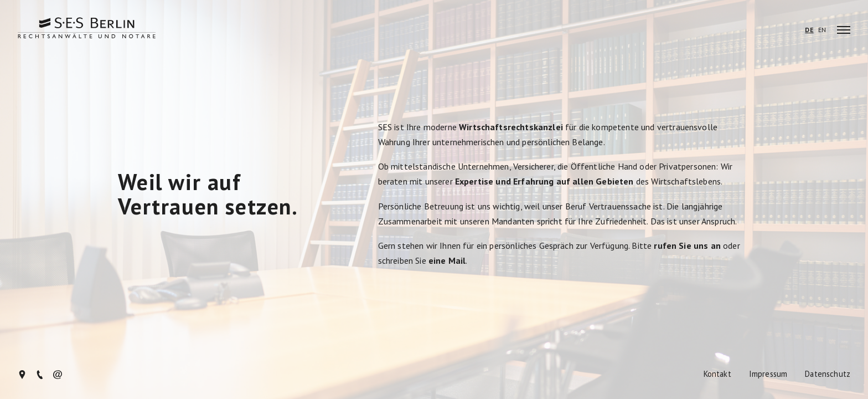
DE (809, 30)
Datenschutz (828, 375)
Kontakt (717, 375)
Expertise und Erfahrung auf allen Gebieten (544, 181)
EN (822, 30)
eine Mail (447, 260)
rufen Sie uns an (687, 245)
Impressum (768, 375)
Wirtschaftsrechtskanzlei (511, 127)
